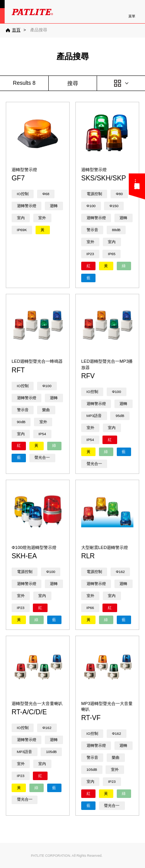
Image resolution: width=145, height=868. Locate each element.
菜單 (132, 16)
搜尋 (73, 83)
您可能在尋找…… (137, 184)
